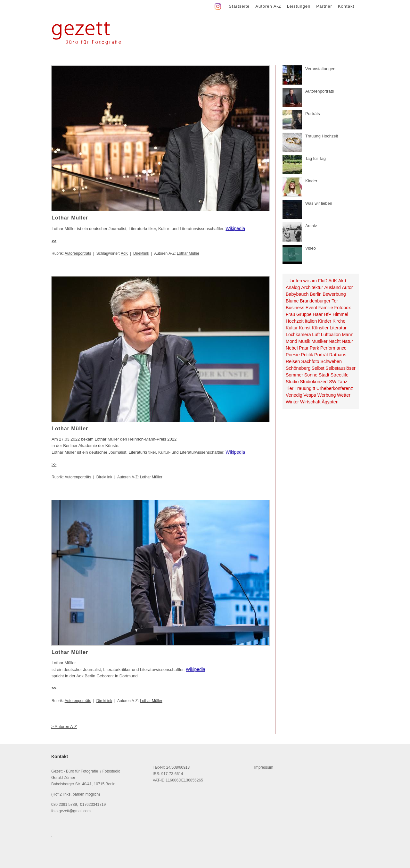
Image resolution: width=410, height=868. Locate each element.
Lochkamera (298, 335)
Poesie (293, 355)
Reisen (293, 361)
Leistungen (299, 6)
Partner (324, 6)
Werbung (327, 395)
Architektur (312, 287)
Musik (304, 341)
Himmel (340, 314)
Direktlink (141, 253)
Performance (333, 348)
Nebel (292, 348)
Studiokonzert (314, 382)
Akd (342, 281)
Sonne (311, 375)
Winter (292, 402)
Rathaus (338, 355)
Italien (311, 321)
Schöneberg (298, 368)
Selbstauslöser (340, 368)
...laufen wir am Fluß (307, 281)
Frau (290, 314)
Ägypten (330, 402)
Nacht (335, 341)
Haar (318, 314)
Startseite (239, 6)
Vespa (310, 395)
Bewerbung (334, 294)
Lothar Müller (188, 253)
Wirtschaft (310, 402)
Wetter (344, 395)
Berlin (316, 294)
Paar (304, 348)
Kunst (305, 328)
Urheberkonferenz (335, 388)
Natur (347, 341)
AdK (124, 253)
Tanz (342, 382)
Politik (307, 355)
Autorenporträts (78, 253)
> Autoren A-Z (64, 727)
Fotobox (343, 308)
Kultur (292, 328)
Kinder (325, 321)
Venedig (294, 395)
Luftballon (331, 335)
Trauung (303, 388)
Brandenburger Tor (319, 301)
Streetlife (340, 375)
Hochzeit (295, 321)
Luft (316, 335)
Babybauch (297, 294)
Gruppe (304, 314)
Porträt (321, 355)
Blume (292, 301)
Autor (347, 287)
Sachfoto (310, 361)
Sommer (294, 375)
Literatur (338, 328)
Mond (291, 341)
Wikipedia (235, 228)
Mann (348, 335)
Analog (293, 287)
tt (314, 388)
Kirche (339, 321)
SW (333, 382)
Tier (290, 388)
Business (295, 308)
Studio (292, 382)
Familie (326, 308)
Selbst (318, 368)
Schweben (331, 361)
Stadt (324, 375)
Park (314, 348)
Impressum (264, 767)
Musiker (319, 341)
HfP (328, 314)
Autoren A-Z (268, 6)
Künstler (320, 328)
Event (312, 308)
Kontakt (346, 6)
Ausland (332, 287)
